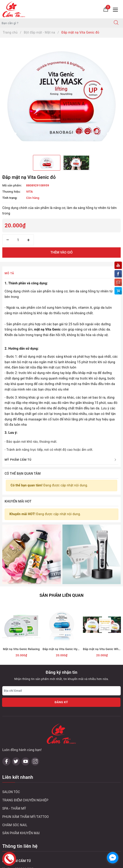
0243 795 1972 (31, 828)
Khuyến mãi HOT (18, 501)
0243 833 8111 (31, 811)
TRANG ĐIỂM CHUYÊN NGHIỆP (25, 726)
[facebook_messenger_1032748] (113, 858)
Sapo (96, 863)
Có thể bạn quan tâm (23, 474)
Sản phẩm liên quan (61, 541)
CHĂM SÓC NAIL (15, 750)
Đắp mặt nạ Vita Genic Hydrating (65, 595)
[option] (61, 96)
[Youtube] (25, 687)
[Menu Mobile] (117, 9)
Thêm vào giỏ (61, 252)
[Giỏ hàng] (106, 9)
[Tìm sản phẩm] (55, 23)
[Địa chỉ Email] (61, 637)
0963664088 (24, 794)
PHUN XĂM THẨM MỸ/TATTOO (26, 742)
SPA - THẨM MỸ (14, 734)
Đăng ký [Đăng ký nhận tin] (61, 648)
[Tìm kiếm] (116, 23)
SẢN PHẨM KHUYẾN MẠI (21, 759)
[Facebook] (6, 687)
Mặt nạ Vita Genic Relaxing (21, 595)
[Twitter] (16, 687)
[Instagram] (35, 687)
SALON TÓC (11, 717)
